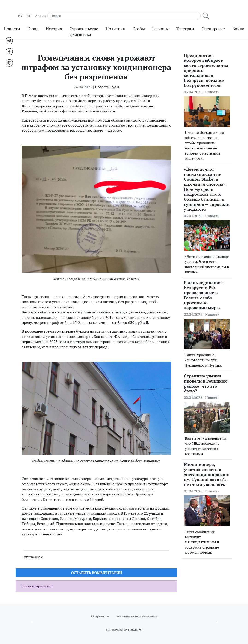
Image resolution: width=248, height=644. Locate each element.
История (54, 24)
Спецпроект (213, 24)
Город (33, 24)
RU (175, 9)
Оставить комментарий (96, 568)
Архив (187, 9)
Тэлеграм (185, 24)
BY (167, 9)
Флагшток (33, 552)
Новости (12, 24)
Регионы (160, 24)
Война (238, 24)
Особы (139, 24)
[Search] (208, 9)
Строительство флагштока (84, 27)
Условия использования (137, 616)
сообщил (78, 101)
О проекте (100, 616)
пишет (107, 331)
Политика (115, 24)
